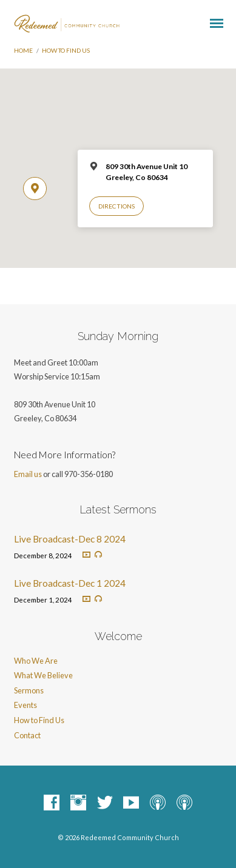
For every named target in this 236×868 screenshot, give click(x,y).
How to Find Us (66, 50)
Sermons (29, 690)
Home (23, 50)
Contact (27, 735)
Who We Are (36, 661)
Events (25, 705)
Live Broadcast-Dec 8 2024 (70, 539)
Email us (28, 474)
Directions (116, 206)
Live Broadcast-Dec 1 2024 (70, 583)
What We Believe (43, 675)
